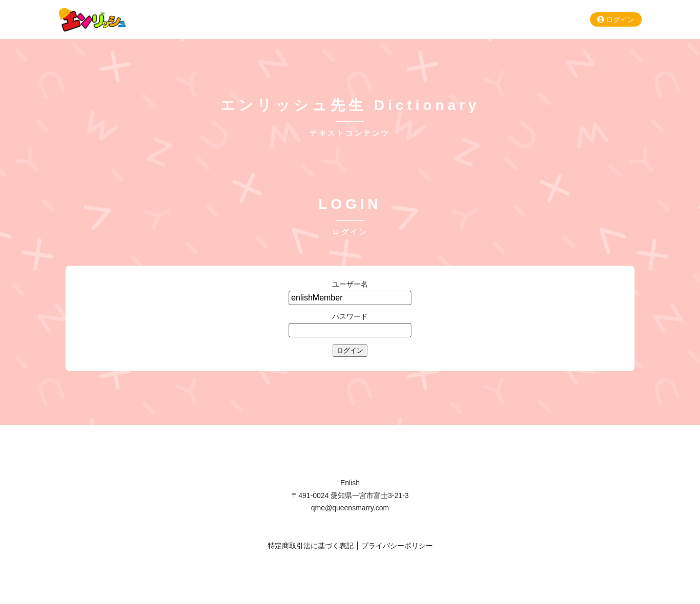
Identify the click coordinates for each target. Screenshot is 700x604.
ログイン (616, 19)
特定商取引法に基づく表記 (311, 546)
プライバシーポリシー (397, 546)
